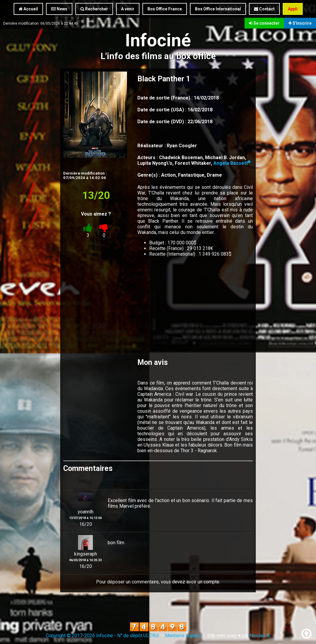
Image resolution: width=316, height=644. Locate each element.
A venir (128, 9)
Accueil (28, 9)
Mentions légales (183, 636)
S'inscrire (300, 23)
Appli (293, 9)
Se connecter (264, 23)
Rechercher (94, 9)
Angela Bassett (232, 163)
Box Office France (165, 9)
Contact (264, 9)
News (59, 9)
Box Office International (218, 9)
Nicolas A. (260, 636)
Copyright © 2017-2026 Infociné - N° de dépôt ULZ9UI (102, 636)
